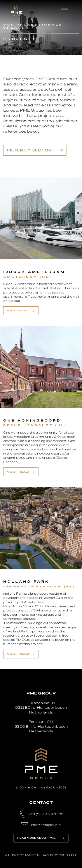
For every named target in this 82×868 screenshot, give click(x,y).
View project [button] (21, 311)
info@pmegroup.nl (46, 825)
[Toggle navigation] (66, 11)
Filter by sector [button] (35, 150)
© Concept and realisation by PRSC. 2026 (41, 855)
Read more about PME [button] (41, 838)
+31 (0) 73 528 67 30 (46, 814)
